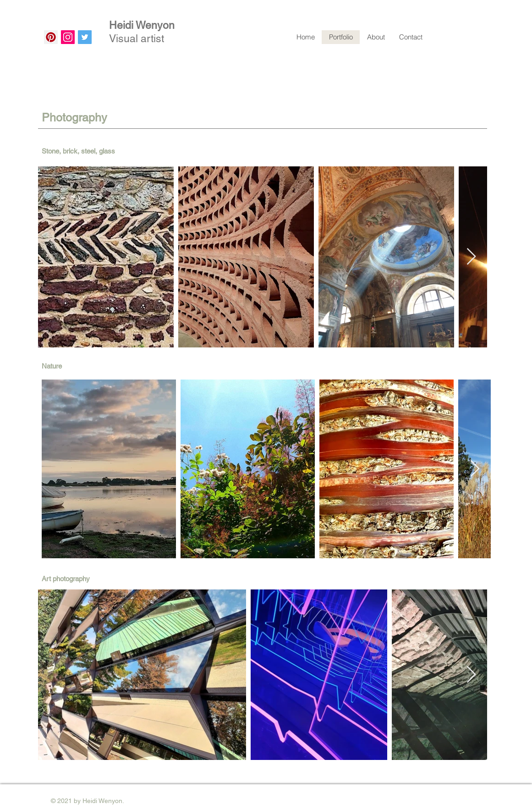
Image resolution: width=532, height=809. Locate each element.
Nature (52, 366)
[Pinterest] (51, 37)
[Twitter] (85, 37)
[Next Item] (471, 257)
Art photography (66, 579)
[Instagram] (68, 37)
